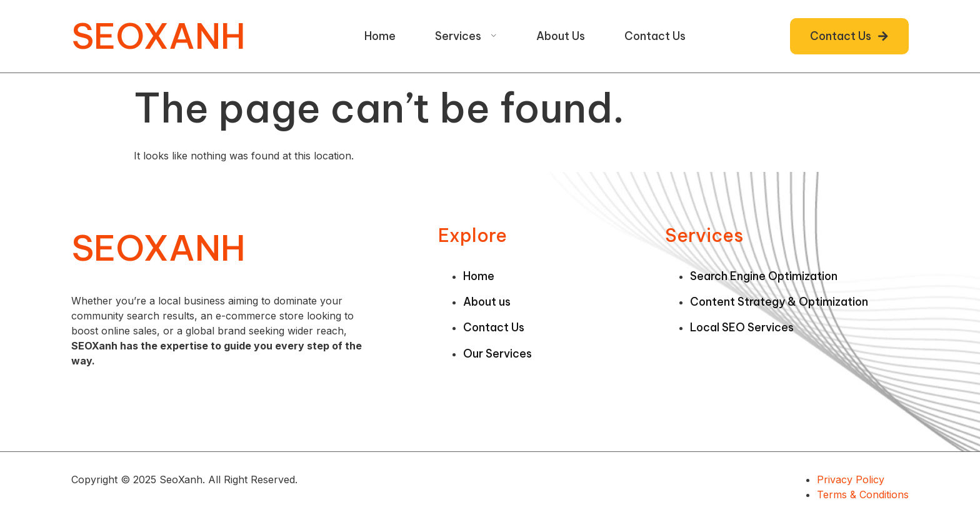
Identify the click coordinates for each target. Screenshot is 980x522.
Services (466, 36)
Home (380, 36)
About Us (561, 36)
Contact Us (655, 36)
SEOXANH (158, 36)
